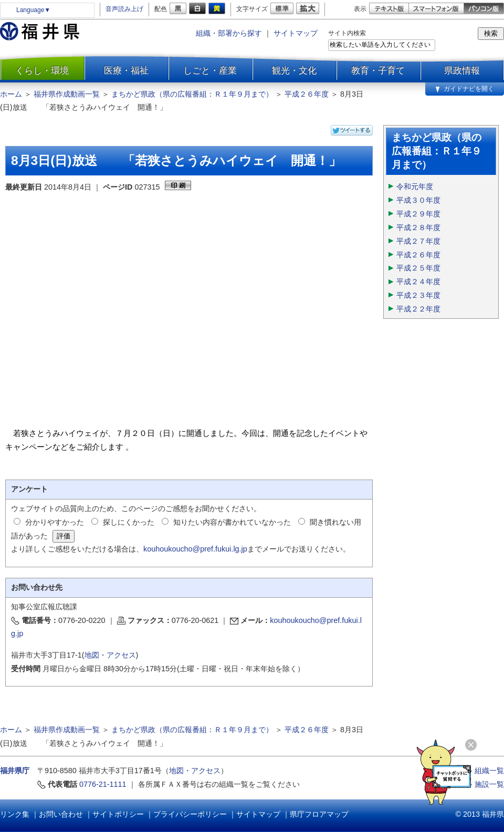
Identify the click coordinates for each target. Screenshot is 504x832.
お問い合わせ (61, 814)
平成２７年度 (418, 241)
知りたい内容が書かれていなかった (232, 522)
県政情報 (462, 70)
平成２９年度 (418, 214)
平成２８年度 (418, 227)
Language (33, 10)
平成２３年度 (418, 295)
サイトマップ (296, 33)
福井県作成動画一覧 (67, 94)
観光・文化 (294, 70)
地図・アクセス (110, 655)
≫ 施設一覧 (485, 784)
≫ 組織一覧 (485, 771)
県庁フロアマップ (319, 814)
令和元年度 (415, 186)
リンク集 (15, 814)
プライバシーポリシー (190, 814)
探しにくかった (129, 522)
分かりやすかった (55, 522)
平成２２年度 (418, 309)
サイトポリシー (118, 814)
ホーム (11, 94)
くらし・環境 (42, 70)
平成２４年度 (418, 282)
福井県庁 (15, 771)
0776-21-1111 (103, 784)
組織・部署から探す (229, 33)
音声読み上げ (124, 9)
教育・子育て (378, 70)
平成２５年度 (418, 268)
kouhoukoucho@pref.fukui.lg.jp (195, 549)
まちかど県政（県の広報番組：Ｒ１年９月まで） (192, 94)
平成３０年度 (418, 200)
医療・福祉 (126, 70)
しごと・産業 (210, 70)
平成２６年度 (307, 94)
